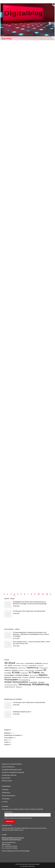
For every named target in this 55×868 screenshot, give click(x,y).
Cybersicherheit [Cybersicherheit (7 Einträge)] (33, 666)
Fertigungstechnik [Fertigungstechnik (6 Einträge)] (43, 668)
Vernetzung (5, 790)
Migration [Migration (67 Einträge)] (43, 675)
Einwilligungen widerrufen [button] (9, 775)
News (6, 740)
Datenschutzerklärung (8, 767)
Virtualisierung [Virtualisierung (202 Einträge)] (40, 684)
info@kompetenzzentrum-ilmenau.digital (18, 851)
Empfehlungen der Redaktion (13, 735)
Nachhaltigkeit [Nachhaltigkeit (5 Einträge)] (25, 678)
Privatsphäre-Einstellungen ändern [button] (12, 770)
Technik (6, 742)
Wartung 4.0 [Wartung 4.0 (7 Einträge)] (19, 687)
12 (47, 594)
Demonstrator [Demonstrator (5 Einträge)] (40, 666)
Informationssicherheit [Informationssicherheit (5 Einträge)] (29, 670)
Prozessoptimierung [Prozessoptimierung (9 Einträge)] (25, 680)
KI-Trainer (5, 802)
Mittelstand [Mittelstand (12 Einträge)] (8, 677)
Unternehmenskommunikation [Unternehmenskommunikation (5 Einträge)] (11, 685)
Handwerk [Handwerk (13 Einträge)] (15, 670)
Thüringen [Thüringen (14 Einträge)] (41, 682)
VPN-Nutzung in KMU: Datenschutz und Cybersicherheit (29, 611)
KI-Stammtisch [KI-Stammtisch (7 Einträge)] (24, 673)
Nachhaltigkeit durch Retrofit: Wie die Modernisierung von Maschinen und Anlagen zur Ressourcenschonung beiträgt (30, 603)
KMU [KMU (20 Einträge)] (43, 673)
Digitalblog (7, 733)
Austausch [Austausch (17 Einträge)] (38, 663)
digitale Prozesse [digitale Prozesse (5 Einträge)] (22, 668)
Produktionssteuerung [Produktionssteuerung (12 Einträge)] (43, 677)
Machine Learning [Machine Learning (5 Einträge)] (34, 675)
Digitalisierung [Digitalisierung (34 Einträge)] (32, 668)
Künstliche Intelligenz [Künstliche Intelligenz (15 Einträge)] (22, 675)
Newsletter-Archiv (7, 825)
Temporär (7, 745)
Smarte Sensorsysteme (9, 796)
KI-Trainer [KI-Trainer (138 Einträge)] (34, 673)
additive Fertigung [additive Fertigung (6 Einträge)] (20, 663)
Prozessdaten (6, 799)
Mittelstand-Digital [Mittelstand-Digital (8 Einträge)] (17, 677)
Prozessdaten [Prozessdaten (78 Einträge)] (11, 680)
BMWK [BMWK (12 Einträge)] (10, 665)
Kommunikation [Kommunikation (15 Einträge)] (9, 675)
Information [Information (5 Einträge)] (21, 670)
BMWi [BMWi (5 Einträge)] (6, 666)
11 (43, 594)
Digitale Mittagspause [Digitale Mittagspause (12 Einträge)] (11, 668)
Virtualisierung (6, 793)
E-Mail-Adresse (8, 812)
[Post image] (8, 605)
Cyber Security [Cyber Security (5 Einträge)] (25, 666)
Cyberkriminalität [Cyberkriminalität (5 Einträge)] (17, 666)
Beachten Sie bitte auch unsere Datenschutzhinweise (18, 818)
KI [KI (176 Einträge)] (45, 670)
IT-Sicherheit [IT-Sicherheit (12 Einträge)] (39, 670)
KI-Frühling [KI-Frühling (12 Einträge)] (8, 673)
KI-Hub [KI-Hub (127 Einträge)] (16, 673)
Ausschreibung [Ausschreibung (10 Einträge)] (30, 663)
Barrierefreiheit (6, 778)
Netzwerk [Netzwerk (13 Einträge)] (32, 677)
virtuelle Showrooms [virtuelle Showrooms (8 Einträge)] (10, 687)
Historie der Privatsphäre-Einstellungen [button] (13, 772)
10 (39, 594)
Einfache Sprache (7, 781)
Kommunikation (9, 738)
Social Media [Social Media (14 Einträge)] (33, 682)
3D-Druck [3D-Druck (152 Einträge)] (10, 663)
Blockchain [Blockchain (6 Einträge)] (45, 663)
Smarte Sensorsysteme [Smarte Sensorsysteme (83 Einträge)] (16, 682)
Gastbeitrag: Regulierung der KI (22, 712)
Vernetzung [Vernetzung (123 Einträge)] (25, 684)
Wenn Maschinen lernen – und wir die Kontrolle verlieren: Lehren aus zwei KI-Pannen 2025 (31, 643)
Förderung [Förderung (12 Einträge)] (8, 670)
